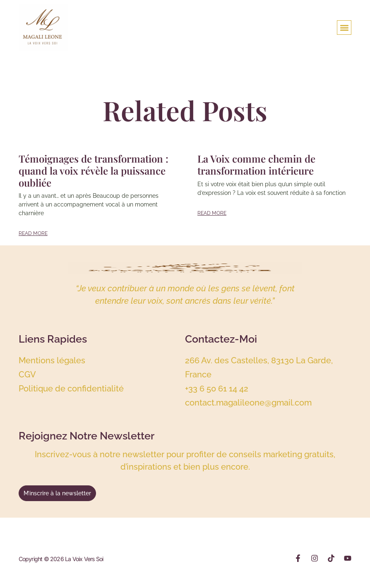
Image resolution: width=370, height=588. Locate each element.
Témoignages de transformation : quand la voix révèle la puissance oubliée (94, 170)
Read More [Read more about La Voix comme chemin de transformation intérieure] (212, 213)
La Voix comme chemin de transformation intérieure (256, 164)
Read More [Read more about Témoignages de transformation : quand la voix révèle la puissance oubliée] (33, 233)
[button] (344, 28)
